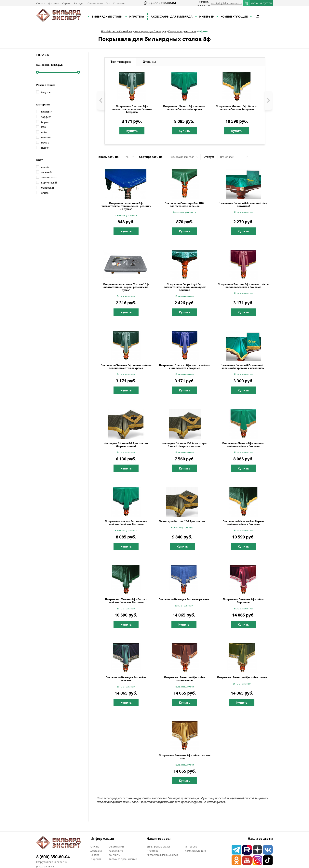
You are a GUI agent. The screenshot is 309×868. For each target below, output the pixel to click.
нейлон (46, 148)
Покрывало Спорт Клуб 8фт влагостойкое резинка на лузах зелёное (185, 287)
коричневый (49, 183)
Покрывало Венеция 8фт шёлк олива (242, 677)
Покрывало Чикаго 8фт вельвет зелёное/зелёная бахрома (184, 108)
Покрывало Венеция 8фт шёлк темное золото (185, 757)
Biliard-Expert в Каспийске (116, 31)
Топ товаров (121, 62)
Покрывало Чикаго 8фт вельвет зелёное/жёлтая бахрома (243, 445)
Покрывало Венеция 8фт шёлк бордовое (243, 601)
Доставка (54, 3)
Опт (108, 3)
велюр (45, 142)
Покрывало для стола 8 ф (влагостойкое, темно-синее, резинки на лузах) (126, 206)
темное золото (50, 177)
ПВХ (44, 127)
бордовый (47, 188)
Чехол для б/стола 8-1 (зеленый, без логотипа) (243, 205)
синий (45, 167)
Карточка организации (123, 859)
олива (45, 193)
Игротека (137, 16)
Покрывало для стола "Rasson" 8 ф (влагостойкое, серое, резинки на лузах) (126, 287)
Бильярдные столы (107, 16)
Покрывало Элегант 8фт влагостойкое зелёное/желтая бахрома (132, 109)
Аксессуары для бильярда (172, 16)
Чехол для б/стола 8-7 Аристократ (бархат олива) (126, 445)
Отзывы (149, 62)
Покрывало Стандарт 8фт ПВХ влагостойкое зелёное (185, 205)
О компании (95, 3)
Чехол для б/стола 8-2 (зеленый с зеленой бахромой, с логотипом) (243, 367)
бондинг (46, 112)
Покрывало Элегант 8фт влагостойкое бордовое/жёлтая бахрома (243, 286)
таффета (46, 117)
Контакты (119, 3)
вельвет (46, 137)
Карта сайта (116, 851)
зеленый (46, 172)
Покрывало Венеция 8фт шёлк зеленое (126, 679)
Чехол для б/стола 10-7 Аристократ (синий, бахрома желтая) (185, 445)
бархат (45, 122)
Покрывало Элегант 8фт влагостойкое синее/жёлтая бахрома (185, 367)
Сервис (67, 3)
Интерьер (207, 16)
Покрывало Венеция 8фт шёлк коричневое (185, 679)
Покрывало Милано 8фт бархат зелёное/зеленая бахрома (126, 601)
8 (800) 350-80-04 (162, 3)
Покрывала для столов (182, 31)
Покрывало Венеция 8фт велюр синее (184, 599)
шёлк (44, 132)
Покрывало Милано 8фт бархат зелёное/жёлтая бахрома (237, 108)
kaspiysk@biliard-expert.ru (226, 3)
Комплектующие (234, 16)
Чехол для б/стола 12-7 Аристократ (182, 521)
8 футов (203, 31)
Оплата (41, 3)
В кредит (79, 3)
